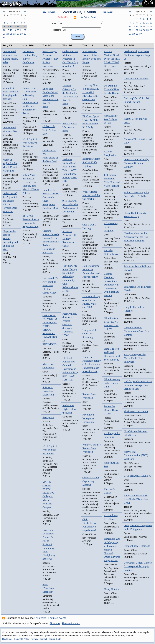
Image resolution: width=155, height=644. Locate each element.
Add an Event (64, 17)
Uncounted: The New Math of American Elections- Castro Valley (51, 285)
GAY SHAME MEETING (137, 476)
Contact (43, 639)
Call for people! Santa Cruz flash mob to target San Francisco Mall (138, 385)
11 (11, 27)
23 (4, 34)
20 (18, 30)
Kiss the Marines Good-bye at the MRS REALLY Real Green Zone (112, 59)
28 (21, 34)
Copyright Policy (22, 639)
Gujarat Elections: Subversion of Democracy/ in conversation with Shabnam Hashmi (111, 285)
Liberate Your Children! (136, 79)
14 (21, 27)
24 (8, 34)
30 (4, 38)
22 (25, 30)
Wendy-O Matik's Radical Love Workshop (91, 448)
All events (41, 618)
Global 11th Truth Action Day (49, 130)
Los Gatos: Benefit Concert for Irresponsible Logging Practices (138, 566)
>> (25, 12)
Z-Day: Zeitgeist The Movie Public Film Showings (135, 358)
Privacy (34, 639)
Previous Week (49, 12)
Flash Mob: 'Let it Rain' (136, 411)
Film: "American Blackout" (48, 588)
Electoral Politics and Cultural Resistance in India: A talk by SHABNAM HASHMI (70, 369)
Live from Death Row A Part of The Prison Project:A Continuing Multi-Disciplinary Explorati (50, 544)
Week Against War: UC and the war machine (91, 195)
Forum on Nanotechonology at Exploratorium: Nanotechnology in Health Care (92, 364)
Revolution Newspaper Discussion (88, 418)
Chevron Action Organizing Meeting (91, 481)
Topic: (54, 24)
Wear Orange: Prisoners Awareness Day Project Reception (51, 59)
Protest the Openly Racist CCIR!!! (111, 410)
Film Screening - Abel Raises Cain (112, 383)
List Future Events (89, 17)
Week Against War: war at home (70, 127)
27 (18, 34)
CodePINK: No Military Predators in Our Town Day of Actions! (70, 59)
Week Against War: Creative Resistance (30, 143)
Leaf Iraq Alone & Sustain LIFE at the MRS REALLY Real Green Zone (91, 92)
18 (11, 30)
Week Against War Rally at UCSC (111, 119)
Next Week (108, 12)
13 (18, 27)
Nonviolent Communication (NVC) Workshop (136, 455)
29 (25, 34)
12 (15, 27)
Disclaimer (7, 639)
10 (8, 27)
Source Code (55, 639)
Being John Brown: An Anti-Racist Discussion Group (136, 499)
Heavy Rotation (112, 589)
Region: (57, 30)
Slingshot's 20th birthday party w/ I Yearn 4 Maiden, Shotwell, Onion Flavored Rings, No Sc (112, 550)
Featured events (57, 618)
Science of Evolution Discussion (48, 391)
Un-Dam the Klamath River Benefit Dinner (112, 89)
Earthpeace (48, 417)
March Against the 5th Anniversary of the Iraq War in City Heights (136, 237)
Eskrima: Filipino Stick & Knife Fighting (91, 162)
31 (8, 38)
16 (4, 30)
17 (8, 30)
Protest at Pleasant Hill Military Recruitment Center (69, 239)
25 (11, 34)
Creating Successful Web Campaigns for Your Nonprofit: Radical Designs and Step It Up (51, 242)
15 (25, 27)
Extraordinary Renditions (137, 546)
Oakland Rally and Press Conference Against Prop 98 (137, 55)
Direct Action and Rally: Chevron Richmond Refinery (136, 163)
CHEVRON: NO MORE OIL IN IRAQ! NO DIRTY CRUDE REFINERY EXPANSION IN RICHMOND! (51, 330)
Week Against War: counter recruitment (50, 450)
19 (15, 30)
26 (15, 34)
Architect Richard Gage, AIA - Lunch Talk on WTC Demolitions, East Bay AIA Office (70, 170)
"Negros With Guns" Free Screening (89, 334)
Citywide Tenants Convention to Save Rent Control (137, 331)
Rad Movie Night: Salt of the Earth (70, 409)
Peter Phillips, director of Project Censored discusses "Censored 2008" (70, 325)
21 (21, 30)
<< (4, 12)
